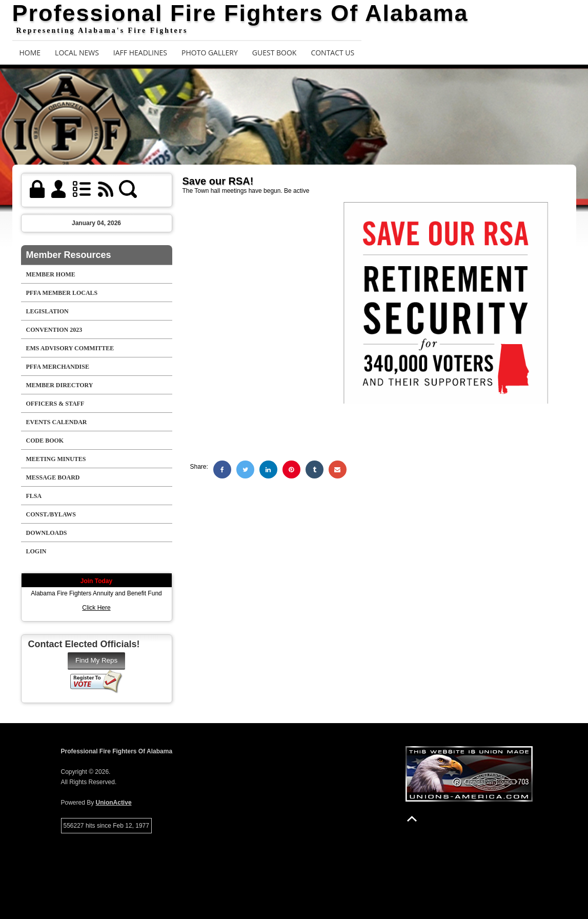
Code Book (45, 441)
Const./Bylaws (51, 514)
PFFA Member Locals (62, 293)
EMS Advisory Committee (70, 348)
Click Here (96, 608)
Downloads (47, 533)
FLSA (34, 496)
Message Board (53, 477)
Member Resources (69, 255)
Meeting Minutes (56, 459)
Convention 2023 (54, 330)
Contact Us (332, 53)
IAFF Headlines (140, 53)
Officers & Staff (55, 404)
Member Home (51, 274)
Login (36, 551)
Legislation (47, 311)
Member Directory (60, 385)
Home (30, 53)
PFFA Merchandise (58, 367)
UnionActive (114, 803)
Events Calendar (57, 422)
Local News (77, 53)
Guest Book (275, 53)
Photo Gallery (210, 53)
